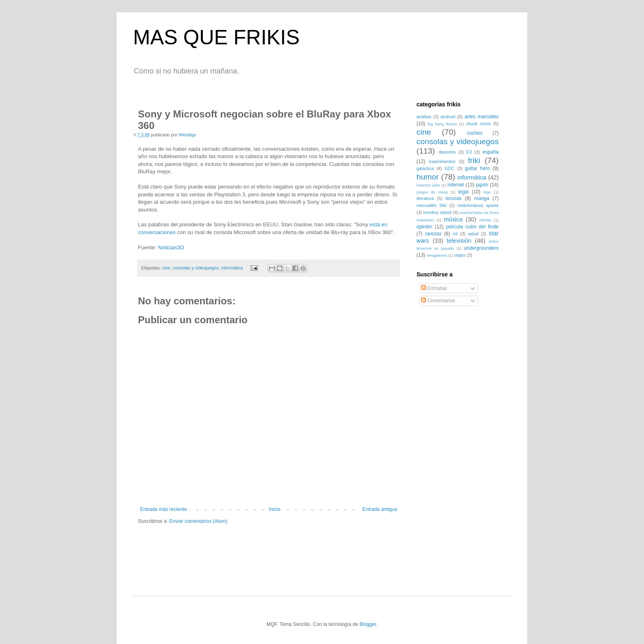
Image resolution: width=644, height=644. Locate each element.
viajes (460, 255)
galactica (425, 168)
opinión (424, 227)
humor (428, 177)
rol (455, 234)
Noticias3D (171, 247)
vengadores (437, 255)
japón (482, 185)
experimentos (442, 161)
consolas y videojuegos (196, 268)
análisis (424, 117)
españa (491, 152)
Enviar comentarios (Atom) (198, 521)
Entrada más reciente (163, 509)
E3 (469, 152)
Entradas (434, 288)
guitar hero (477, 168)
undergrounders (481, 248)
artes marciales (482, 117)
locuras (454, 198)
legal (463, 192)
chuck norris (479, 124)
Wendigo (187, 135)
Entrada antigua (380, 509)
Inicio (275, 509)
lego (487, 192)
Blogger (368, 624)
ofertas (485, 220)
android (448, 117)
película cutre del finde (472, 227)
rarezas (433, 234)
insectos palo (428, 185)
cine (166, 268)
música (453, 219)
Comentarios (438, 301)
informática (232, 268)
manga (482, 198)
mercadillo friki (431, 205)
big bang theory (442, 124)
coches (475, 133)
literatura (425, 198)
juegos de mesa (432, 192)
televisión (459, 241)
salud (473, 234)
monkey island (437, 212)
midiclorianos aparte (478, 205)
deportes (447, 152)
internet (455, 185)
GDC (449, 168)
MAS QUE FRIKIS (216, 37)
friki (474, 160)
